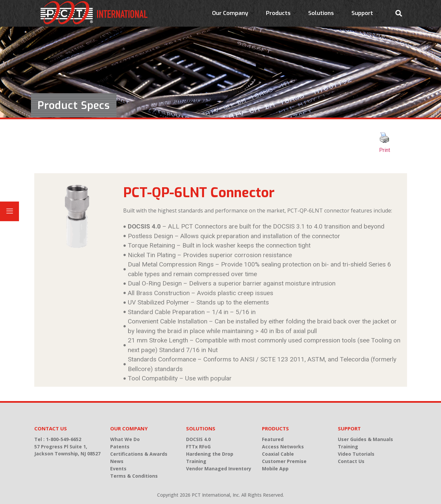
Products (281, 13)
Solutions (324, 13)
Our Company (233, 13)
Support (365, 13)
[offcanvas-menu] (9, 211)
